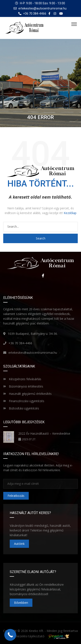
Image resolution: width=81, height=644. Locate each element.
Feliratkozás (16, 496)
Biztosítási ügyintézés (21, 408)
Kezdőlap (70, 213)
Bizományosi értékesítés (23, 386)
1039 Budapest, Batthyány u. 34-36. (33, 334)
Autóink (19, 544)
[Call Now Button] (10, 635)
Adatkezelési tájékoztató (27, 636)
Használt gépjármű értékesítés (27, 394)
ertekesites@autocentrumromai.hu (42, 8)
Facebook (42, 276)
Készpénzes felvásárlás (22, 379)
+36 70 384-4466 (20, 343)
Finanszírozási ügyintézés (24, 401)
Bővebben (21, 603)
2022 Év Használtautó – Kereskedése (44, 433)
